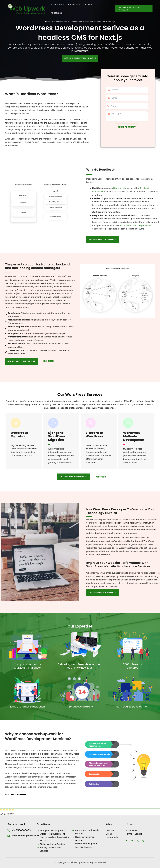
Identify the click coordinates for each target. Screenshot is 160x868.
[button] (112, 9)
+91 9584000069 (21, 830)
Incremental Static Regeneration (136, 225)
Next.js (116, 188)
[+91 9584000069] (9, 830)
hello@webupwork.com (25, 836)
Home (48, 22)
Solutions (56, 22)
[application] (63, 4)
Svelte (123, 188)
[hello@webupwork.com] (9, 836)
